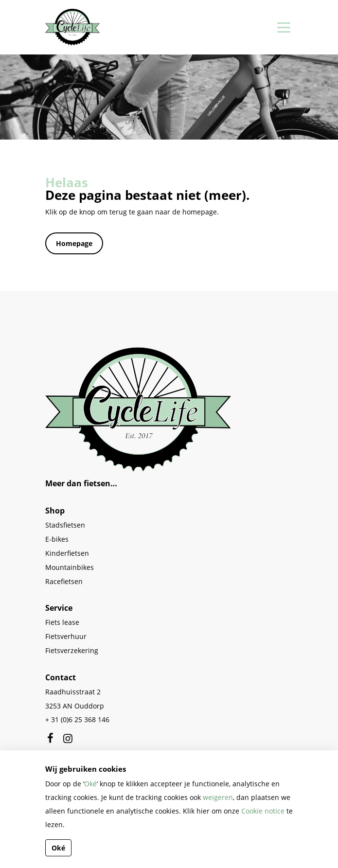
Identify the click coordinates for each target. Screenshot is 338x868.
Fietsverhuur (66, 636)
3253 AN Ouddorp (75, 706)
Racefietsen (64, 581)
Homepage (74, 243)
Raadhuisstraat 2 (73, 692)
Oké (90, 784)
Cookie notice (263, 811)
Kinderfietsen (67, 553)
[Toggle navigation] (282, 27)
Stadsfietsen (65, 525)
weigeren (218, 797)
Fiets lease (62, 622)
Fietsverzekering (72, 650)
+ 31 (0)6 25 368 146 (77, 719)
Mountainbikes (70, 567)
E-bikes (57, 539)
